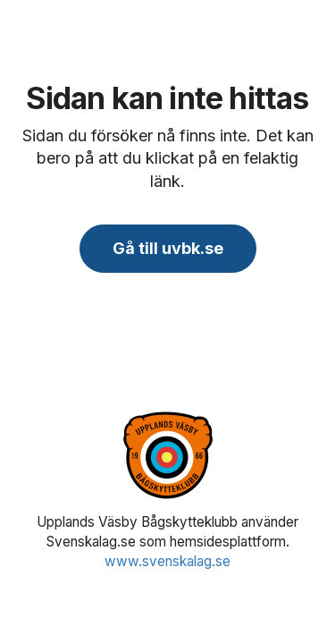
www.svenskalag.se (167, 561)
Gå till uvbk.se (168, 248)
